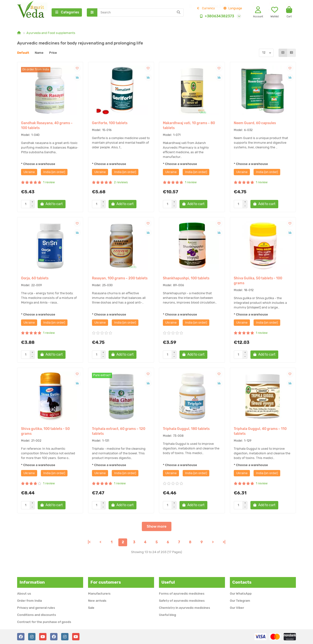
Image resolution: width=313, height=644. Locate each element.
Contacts (242, 582)
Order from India (29, 601)
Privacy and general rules (36, 608)
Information (32, 582)
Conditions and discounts (37, 615)
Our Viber (237, 608)
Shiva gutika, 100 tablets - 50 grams (45, 432)
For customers (106, 582)
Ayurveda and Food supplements (51, 33)
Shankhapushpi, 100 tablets (186, 279)
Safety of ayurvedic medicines (182, 601)
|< (89, 543)
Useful (168, 582)
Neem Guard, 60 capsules (255, 124)
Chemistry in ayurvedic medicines (184, 608)
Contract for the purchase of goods (44, 622)
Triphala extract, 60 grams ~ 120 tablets (119, 432)
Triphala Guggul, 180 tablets (186, 429)
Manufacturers (99, 594)
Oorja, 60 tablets (35, 279)
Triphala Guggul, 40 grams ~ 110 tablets (260, 432)
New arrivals (97, 601)
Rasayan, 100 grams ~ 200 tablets (120, 279)
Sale (91, 608)
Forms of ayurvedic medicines (182, 594)
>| (224, 543)
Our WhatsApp (241, 594)
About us (24, 594)
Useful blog (168, 615)
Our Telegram (240, 601)
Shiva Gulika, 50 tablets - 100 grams (258, 281)
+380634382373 (216, 16)
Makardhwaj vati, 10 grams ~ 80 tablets (189, 126)
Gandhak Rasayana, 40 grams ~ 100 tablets (47, 126)
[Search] (141, 13)
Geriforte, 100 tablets (110, 124)
